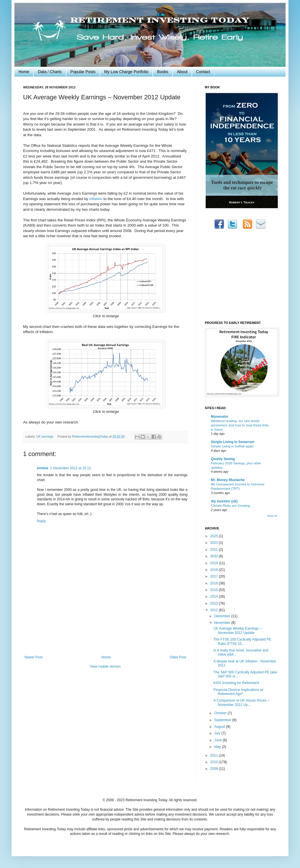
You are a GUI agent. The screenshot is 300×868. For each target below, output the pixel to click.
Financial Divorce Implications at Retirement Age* (238, 692)
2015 (215, 590)
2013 (215, 603)
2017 (215, 576)
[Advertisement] (105, 630)
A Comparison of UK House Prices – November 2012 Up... (241, 702)
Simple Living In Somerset (232, 442)
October (221, 713)
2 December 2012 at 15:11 (70, 468)
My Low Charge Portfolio (126, 72)
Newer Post (33, 657)
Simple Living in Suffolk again (232, 446)
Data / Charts (50, 72)
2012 (215, 610)
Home (24, 72)
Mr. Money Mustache (228, 480)
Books (163, 72)
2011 (215, 755)
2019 (215, 563)
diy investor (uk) (224, 501)
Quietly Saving (223, 459)
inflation (96, 199)
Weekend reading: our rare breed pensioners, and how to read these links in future (240, 425)
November (223, 623)
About (182, 72)
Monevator (220, 417)
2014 (215, 597)
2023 (215, 543)
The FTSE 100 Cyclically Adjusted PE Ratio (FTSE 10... (242, 641)
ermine (43, 468)
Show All (272, 516)
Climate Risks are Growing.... (232, 506)
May (218, 747)
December (223, 616)
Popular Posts (83, 72)
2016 (215, 583)
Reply (41, 521)
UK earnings (45, 436)
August (220, 727)
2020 (215, 556)
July (218, 733)
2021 (215, 550)
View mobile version (105, 666)
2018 (215, 570)
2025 (215, 536)
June (219, 740)
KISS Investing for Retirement (236, 683)
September (223, 720)
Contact (203, 72)
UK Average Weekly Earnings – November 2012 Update (238, 630)
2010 (215, 762)
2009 (215, 769)
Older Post (178, 657)
